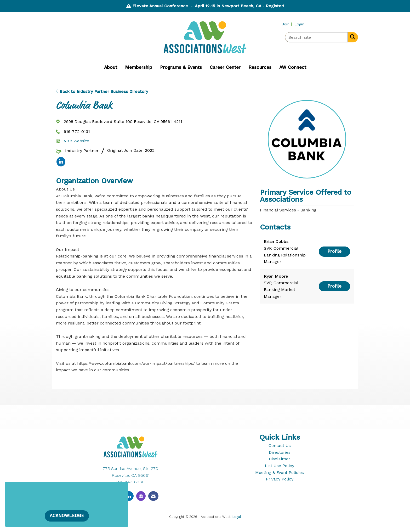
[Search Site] (352, 37)
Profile (334, 251)
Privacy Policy (280, 479)
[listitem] (287, 24)
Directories (280, 452)
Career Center (225, 67)
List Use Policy (280, 466)
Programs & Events (181, 67)
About (111, 67)
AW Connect (293, 67)
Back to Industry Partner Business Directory (102, 91)
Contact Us (280, 446)
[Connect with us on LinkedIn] (129, 496)
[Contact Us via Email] (153, 496)
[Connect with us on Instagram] (141, 496)
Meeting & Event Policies (280, 472)
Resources (260, 67)
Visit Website (76, 141)
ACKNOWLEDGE (67, 516)
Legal (237, 517)
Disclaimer (280, 459)
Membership (139, 67)
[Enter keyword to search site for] (316, 37)
